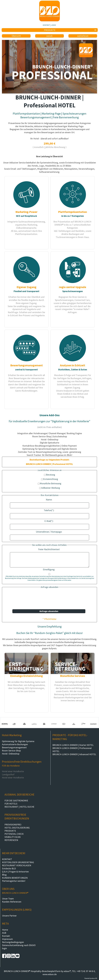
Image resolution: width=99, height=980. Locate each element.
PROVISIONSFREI (13, 825)
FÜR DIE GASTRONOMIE (16, 801)
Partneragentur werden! (14, 881)
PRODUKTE (10, 831)
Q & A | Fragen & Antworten (15, 872)
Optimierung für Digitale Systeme (18, 741)
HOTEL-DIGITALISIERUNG (17, 828)
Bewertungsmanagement (14, 747)
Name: (49, 500)
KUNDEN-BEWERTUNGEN (15, 878)
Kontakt (6, 936)
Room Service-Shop (11, 751)
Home (5, 930)
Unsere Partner (9, 916)
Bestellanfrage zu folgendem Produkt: (50, 460)
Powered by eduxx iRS (91, 978)
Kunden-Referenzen (12, 902)
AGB (4, 933)
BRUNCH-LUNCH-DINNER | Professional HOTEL (72, 750)
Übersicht (16, 36)
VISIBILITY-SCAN (13, 837)
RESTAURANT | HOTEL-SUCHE (19, 807)
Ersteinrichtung (50, 479)
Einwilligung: (49, 569)
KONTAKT (46, 25)
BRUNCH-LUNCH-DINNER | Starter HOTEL (73, 745)
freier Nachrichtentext (49, 549)
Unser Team (8, 899)
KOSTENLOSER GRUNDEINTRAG (18, 862)
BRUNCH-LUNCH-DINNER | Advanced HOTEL (74, 754)
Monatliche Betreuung (49, 483)
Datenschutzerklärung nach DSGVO (19, 945)
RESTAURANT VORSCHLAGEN (17, 865)
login (4, 948)
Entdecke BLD (9, 868)
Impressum (7, 939)
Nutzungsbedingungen (13, 942)
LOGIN (54, 25)
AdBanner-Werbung (50, 488)
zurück (49, 36)
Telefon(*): (49, 510)
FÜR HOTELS (11, 804)
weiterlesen (83, 36)
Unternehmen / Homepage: (49, 532)
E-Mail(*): (49, 521)
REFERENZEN (11, 840)
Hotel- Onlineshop (11, 754)
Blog (4, 875)
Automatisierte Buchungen (15, 744)
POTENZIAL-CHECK (14, 834)
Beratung (49, 475)
